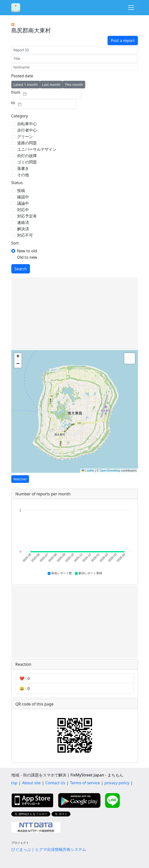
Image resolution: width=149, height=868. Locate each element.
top (14, 783)
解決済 (23, 229)
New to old (27, 251)
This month (74, 85)
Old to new (27, 257)
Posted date (22, 76)
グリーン (25, 136)
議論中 (23, 203)
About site (31, 783)
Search (21, 269)
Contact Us (55, 783)
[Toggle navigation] (131, 8)
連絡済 (23, 222)
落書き (23, 168)
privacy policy (117, 783)
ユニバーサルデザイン (37, 149)
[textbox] (51, 94)
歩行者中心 (27, 130)
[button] (18, 357)
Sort (15, 243)
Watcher (20, 479)
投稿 (21, 190)
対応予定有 (27, 216)
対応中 (23, 210)
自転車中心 (27, 124)
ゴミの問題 (27, 162)
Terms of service (85, 783)
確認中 (23, 197)
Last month (51, 85)
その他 (23, 175)
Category (20, 116)
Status (17, 183)
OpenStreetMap (110, 471)
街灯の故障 (27, 156)
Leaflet (88, 471)
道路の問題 (27, 143)
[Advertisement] (75, 314)
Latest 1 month (26, 85)
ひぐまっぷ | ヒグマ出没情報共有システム (49, 849)
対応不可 (25, 235)
